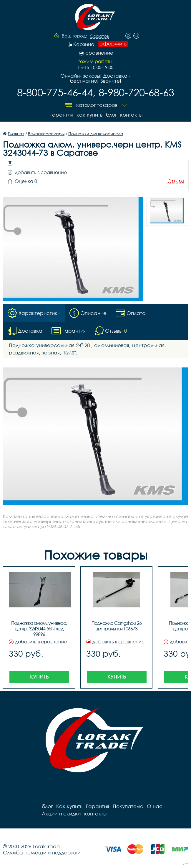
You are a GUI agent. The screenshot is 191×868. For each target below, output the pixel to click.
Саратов (99, 36)
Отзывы (176, 181)
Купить (39, 677)
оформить (113, 44)
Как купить (89, 115)
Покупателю (128, 806)
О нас (155, 806)
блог (111, 115)
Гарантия (62, 115)
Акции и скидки (61, 814)
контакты (132, 115)
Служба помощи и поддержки (42, 853)
